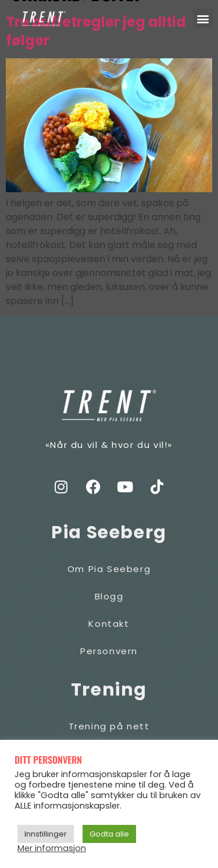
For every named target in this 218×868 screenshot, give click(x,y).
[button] (203, 18)
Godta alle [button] (109, 834)
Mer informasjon (52, 848)
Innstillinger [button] (46, 834)
